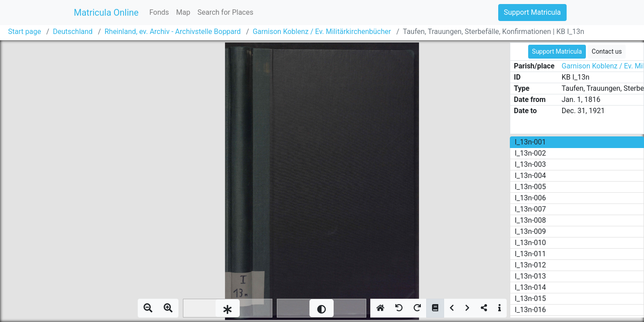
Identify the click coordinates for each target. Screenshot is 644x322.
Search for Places (225, 12)
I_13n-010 (530, 243)
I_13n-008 (530, 220)
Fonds (159, 12)
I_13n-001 (530, 142)
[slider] (228, 308)
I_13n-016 (530, 310)
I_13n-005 (530, 187)
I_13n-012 (530, 265)
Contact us (607, 51)
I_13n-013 (530, 276)
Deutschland (73, 32)
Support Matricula (532, 12)
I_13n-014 (530, 287)
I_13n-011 (530, 254)
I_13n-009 (530, 231)
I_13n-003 (530, 164)
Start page (25, 32)
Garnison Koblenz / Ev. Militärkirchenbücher (322, 32)
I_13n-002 (530, 153)
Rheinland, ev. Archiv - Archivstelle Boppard (173, 32)
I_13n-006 (530, 198)
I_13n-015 (530, 299)
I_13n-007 (530, 209)
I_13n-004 (530, 176)
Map (183, 12)
